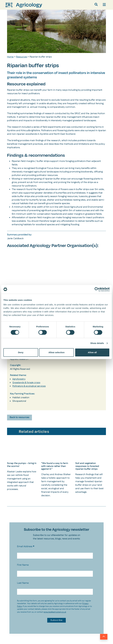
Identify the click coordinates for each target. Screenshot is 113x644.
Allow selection (56, 352)
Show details (97, 343)
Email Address (26, 547)
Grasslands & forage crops (26, 383)
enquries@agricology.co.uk (55, 612)
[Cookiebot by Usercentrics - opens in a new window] (97, 289)
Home (10, 57)
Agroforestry (19, 379)
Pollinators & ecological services (29, 386)
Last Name (23, 583)
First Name (23, 565)
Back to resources (19, 417)
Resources (22, 57)
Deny (21, 352)
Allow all (92, 352)
